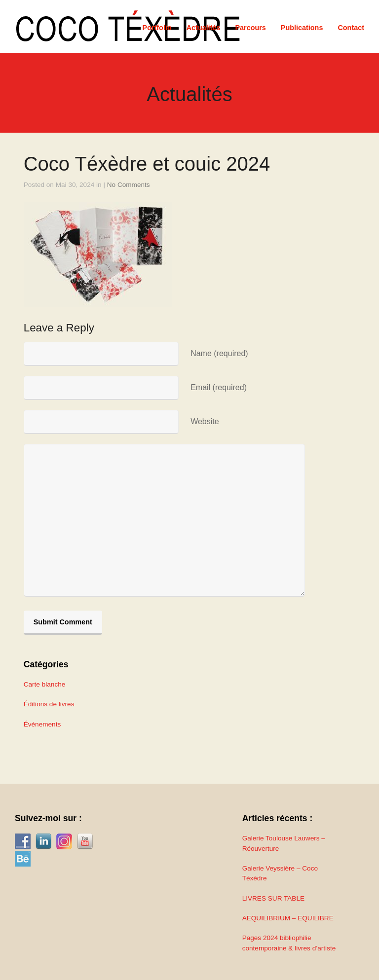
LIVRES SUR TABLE (273, 898)
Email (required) (219, 387)
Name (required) (219, 353)
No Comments (129, 185)
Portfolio (157, 28)
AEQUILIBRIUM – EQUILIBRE (288, 918)
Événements (42, 724)
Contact (351, 28)
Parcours (250, 28)
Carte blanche (45, 684)
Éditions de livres (49, 704)
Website (205, 421)
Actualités (204, 28)
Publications (302, 28)
